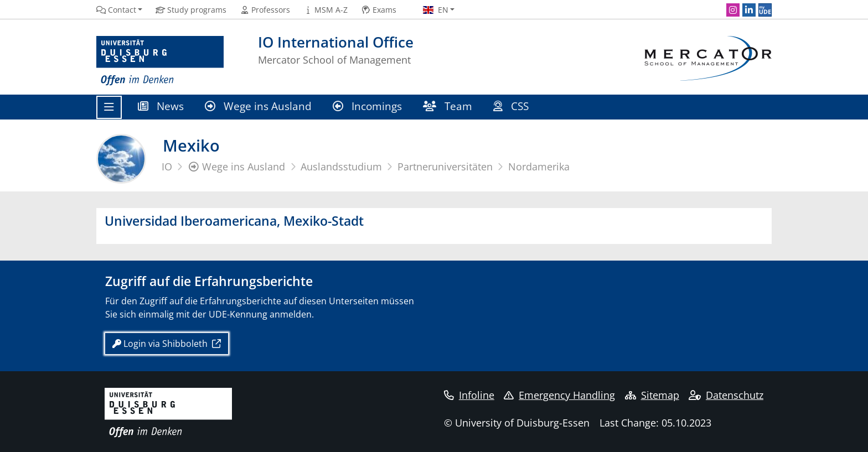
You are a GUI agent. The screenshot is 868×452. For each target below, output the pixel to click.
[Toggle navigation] (109, 107)
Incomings (367, 106)
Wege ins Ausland (258, 106)
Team (448, 106)
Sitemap (652, 395)
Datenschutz (726, 395)
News (161, 106)
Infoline (469, 395)
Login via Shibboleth (161, 344)
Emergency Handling (559, 395)
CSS (512, 106)
